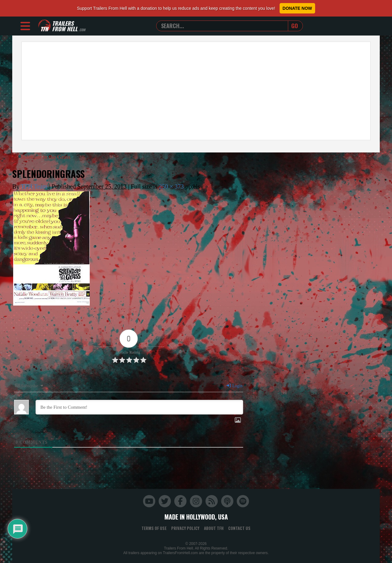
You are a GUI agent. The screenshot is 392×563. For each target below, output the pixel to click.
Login (234, 386)
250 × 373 (171, 186)
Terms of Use (154, 528)
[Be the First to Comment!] (139, 407)
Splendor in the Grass (43, 157)
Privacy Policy (185, 528)
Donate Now (297, 8)
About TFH (214, 528)
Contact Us (239, 528)
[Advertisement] (196, 91)
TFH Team (34, 186)
